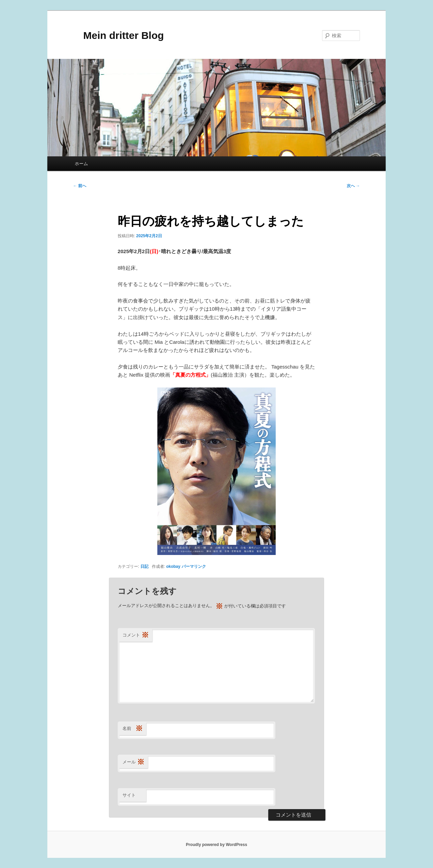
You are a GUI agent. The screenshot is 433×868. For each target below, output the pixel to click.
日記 (144, 566)
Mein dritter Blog (118, 35)
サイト (129, 795)
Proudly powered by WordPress (216, 845)
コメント (136, 635)
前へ (80, 186)
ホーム (81, 164)
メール (133, 762)
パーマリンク (194, 566)
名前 (133, 729)
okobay (173, 566)
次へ (353, 186)
